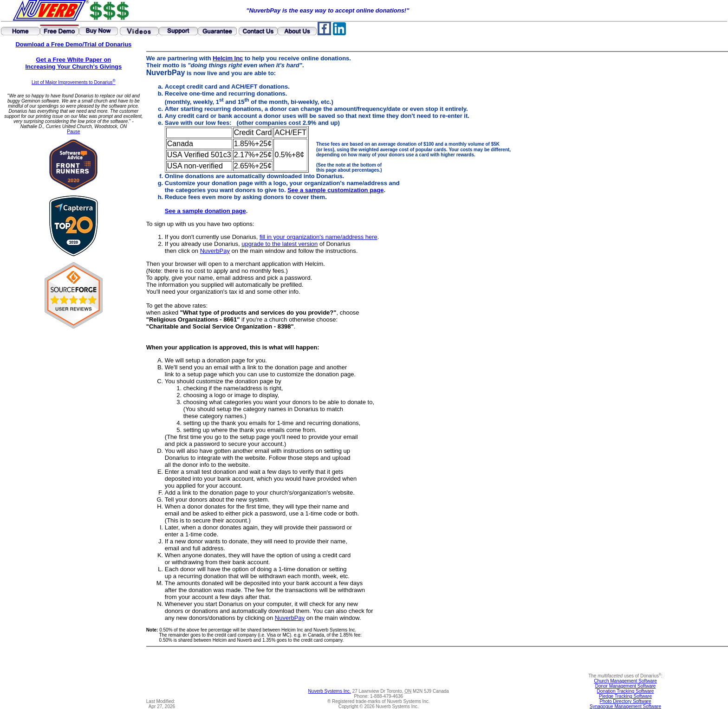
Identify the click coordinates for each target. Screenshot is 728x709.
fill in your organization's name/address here (318, 237)
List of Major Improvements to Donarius (74, 82)
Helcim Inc (228, 58)
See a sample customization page (335, 190)
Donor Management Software (626, 686)
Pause (73, 132)
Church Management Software (625, 681)
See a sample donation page (205, 211)
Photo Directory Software (625, 701)
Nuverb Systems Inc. (330, 691)
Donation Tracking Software (626, 691)
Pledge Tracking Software (625, 696)
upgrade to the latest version (279, 244)
